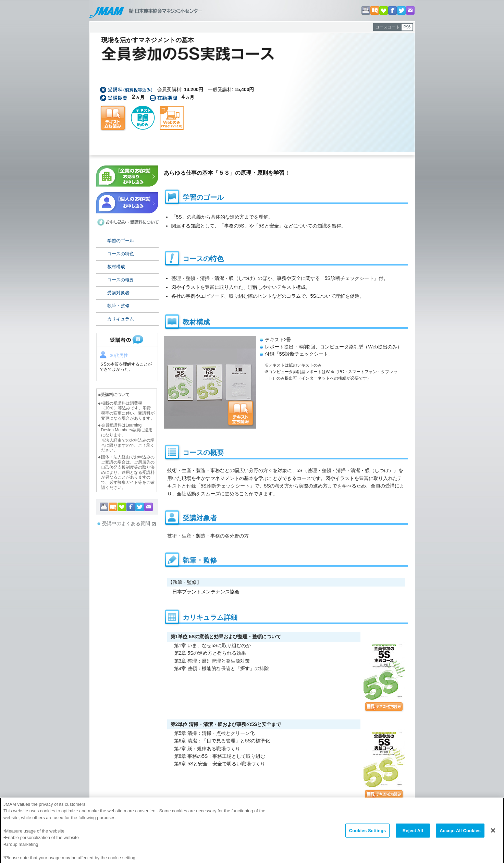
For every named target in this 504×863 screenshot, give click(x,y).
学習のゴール (121, 241)
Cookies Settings (368, 837)
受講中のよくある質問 (129, 524)
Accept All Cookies (460, 837)
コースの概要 (121, 280)
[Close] (493, 837)
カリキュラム (121, 319)
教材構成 (116, 267)
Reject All (413, 837)
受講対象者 (118, 293)
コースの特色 (121, 254)
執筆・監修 (118, 306)
